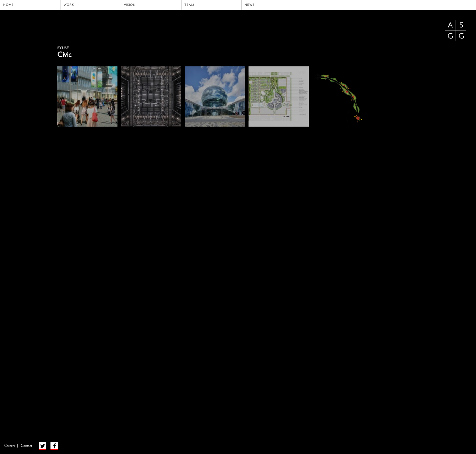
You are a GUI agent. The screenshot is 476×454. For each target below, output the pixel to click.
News (250, 5)
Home (9, 5)
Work (69, 5)
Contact (26, 446)
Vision (130, 5)
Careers (10, 446)
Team (189, 5)
